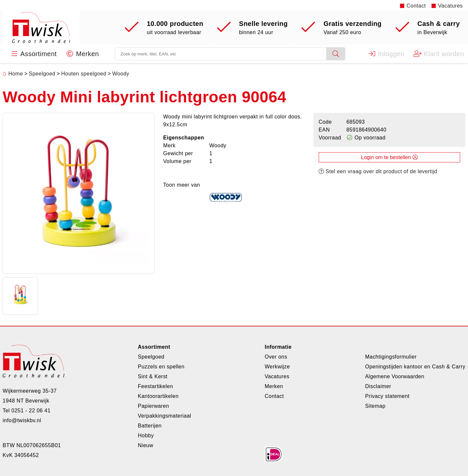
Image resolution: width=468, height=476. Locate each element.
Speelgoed (151, 357)
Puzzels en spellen (161, 367)
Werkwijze (277, 367)
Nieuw (146, 445)
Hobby (146, 435)
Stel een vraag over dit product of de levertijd (378, 172)
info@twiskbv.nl (22, 420)
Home (13, 74)
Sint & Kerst (153, 376)
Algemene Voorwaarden (394, 376)
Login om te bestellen (389, 158)
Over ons (276, 357)
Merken (274, 386)
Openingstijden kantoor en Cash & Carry (415, 367)
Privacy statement (387, 396)
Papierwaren (153, 406)
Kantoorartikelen (158, 396)
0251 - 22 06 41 (31, 411)
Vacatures (450, 6)
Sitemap (375, 406)
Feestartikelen (155, 386)
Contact (416, 6)
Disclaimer (378, 386)
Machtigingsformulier (391, 357)
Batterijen (150, 426)
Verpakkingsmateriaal (165, 416)
